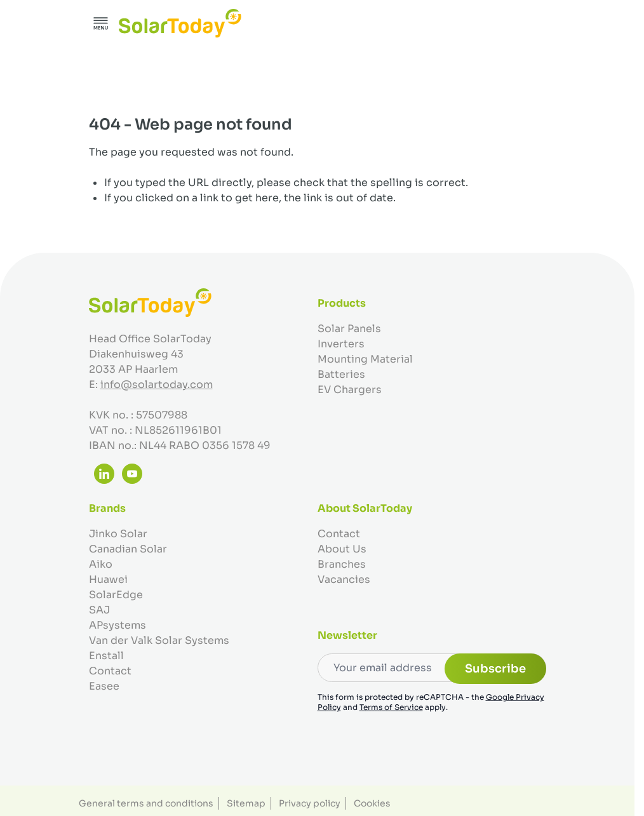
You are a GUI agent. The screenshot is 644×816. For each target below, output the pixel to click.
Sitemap (246, 803)
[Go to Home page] (180, 23)
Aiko (101, 564)
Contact (110, 671)
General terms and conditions (146, 803)
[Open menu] (101, 23)
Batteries (341, 374)
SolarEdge (116, 595)
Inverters (341, 344)
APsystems (117, 625)
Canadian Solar (128, 549)
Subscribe (495, 669)
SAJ (99, 610)
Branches (342, 564)
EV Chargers (350, 390)
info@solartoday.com (157, 385)
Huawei (108, 579)
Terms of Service (391, 707)
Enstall (106, 656)
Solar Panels (349, 329)
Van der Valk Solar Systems (159, 640)
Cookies (372, 803)
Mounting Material (365, 359)
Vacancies (344, 579)
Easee (104, 686)
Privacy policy (310, 803)
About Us (342, 549)
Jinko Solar (118, 534)
